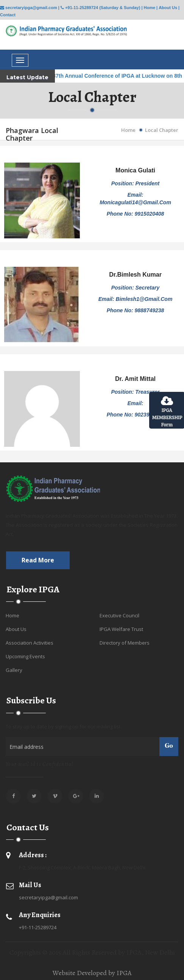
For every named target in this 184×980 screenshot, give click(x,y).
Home (128, 130)
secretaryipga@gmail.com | (30, 8)
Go (169, 746)
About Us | (169, 8)
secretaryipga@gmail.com (48, 897)
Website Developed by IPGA (92, 973)
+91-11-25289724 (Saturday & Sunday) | (102, 8)
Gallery (14, 670)
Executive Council (119, 615)
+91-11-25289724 (38, 927)
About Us (16, 629)
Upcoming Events (25, 656)
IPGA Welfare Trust (121, 629)
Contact (8, 15)
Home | (150, 8)
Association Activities (30, 643)
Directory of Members (125, 643)
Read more (38, 560)
